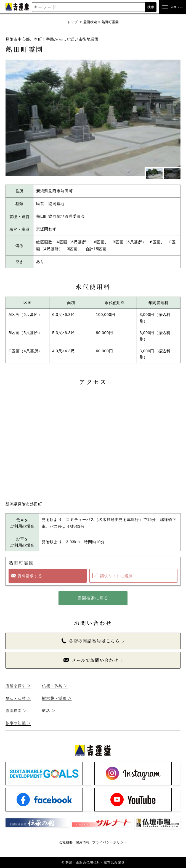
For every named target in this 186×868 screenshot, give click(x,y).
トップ (72, 22)
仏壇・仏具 (55, 686)
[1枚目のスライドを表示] (154, 174)
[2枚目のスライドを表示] (172, 174)
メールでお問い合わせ (91, 660)
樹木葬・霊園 (57, 698)
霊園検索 (90, 22)
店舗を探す (18, 686)
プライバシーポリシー (110, 842)
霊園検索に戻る (93, 598)
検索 (151, 7)
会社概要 (66, 842)
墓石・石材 (18, 698)
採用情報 (83, 842)
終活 (49, 710)
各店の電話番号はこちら (91, 641)
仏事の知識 (18, 723)
